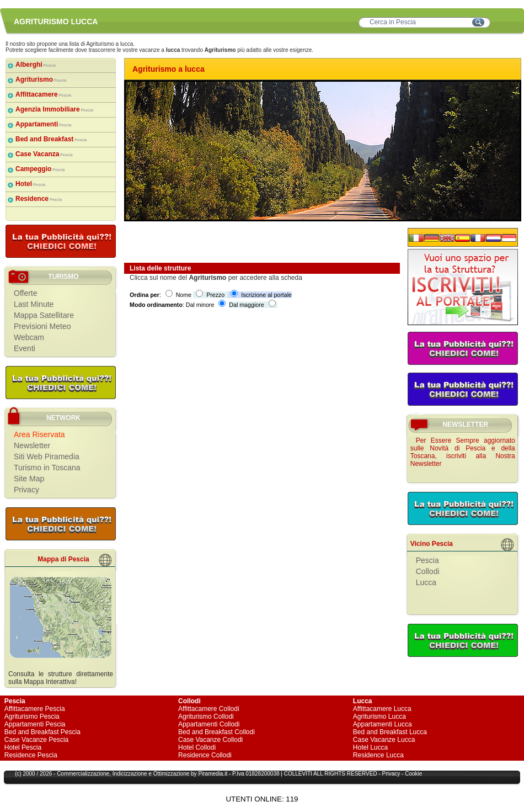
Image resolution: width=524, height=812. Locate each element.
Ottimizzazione (172, 774)
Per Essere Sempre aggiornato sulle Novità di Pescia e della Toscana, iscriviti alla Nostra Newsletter (463, 452)
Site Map (29, 479)
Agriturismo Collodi (206, 717)
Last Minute (34, 304)
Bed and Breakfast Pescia (42, 732)
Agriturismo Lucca (379, 717)
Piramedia (210, 774)
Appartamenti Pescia (35, 724)
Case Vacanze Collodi (210, 740)
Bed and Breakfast (51, 139)
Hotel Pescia (23, 747)
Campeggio (40, 169)
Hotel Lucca (370, 747)
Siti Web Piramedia (47, 457)
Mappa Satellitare (44, 315)
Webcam (29, 337)
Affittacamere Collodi (209, 709)
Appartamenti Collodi (209, 724)
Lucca (426, 582)
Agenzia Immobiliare (54, 109)
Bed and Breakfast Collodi (216, 732)
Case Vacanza (44, 154)
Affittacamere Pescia (35, 709)
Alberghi (36, 65)
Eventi (25, 348)
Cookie (413, 774)
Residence (39, 199)
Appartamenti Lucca (383, 724)
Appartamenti (43, 124)
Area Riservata (39, 434)
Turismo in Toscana (47, 468)
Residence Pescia (31, 755)
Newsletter (32, 445)
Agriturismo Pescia (32, 717)
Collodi (428, 571)
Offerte (26, 293)
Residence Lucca (378, 755)
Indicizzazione (130, 774)
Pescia (427, 560)
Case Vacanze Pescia (37, 740)
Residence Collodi (205, 755)
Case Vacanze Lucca (384, 740)
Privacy (26, 490)
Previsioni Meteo (42, 326)
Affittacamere (43, 94)
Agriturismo (41, 79)
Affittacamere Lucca (382, 709)
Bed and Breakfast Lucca (390, 732)
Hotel (30, 184)
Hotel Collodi (197, 747)
